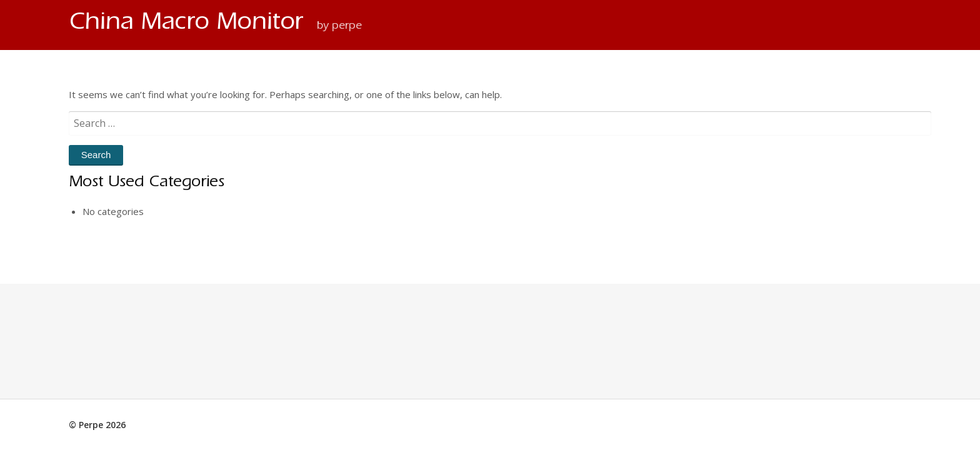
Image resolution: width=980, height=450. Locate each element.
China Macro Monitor (190, 24)
